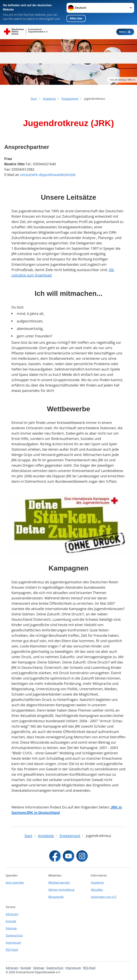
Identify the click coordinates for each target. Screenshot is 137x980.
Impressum (13, 943)
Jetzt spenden (15, 883)
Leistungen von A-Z (104, 897)
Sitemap (11, 928)
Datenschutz (14, 935)
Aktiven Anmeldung (61, 890)
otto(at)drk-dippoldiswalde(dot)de (48, 175)
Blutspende (56, 897)
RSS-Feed (12, 950)
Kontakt (11, 921)
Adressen (12, 914)
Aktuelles (97, 890)
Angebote (97, 883)
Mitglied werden (59, 883)
